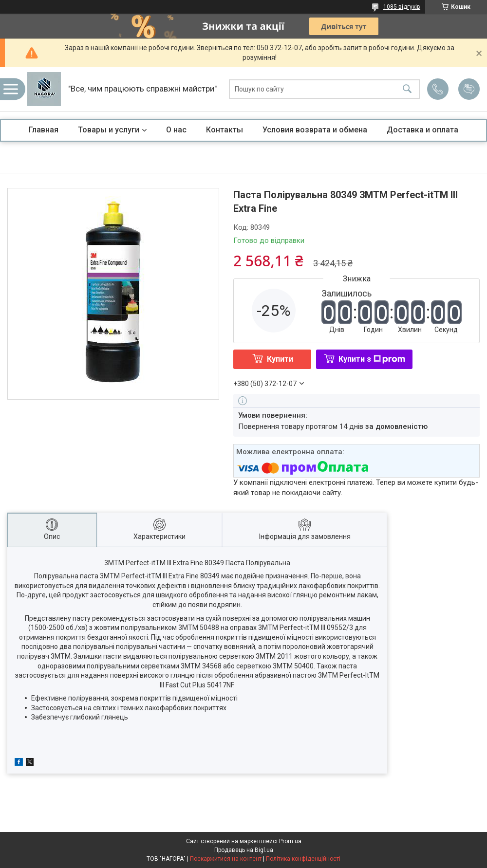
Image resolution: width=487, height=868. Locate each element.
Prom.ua (290, 841)
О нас (176, 130)
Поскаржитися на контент (226, 859)
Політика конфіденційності (303, 859)
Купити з (372, 359)
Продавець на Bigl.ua (244, 850)
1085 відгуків (402, 7)
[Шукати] (407, 89)
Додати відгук (469, 89)
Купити (280, 359)
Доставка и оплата (422, 130)
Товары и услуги (109, 130)
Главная (44, 130)
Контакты (225, 130)
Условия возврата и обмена (315, 130)
